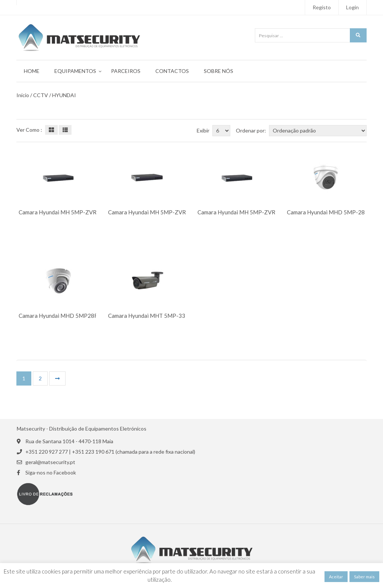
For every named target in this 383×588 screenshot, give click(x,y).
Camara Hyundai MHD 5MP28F (58, 316)
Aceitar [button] (336, 577)
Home (32, 71)
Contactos (172, 71)
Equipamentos (75, 71)
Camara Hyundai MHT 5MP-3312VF (153, 316)
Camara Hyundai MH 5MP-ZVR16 (61, 212)
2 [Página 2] (40, 378)
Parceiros (126, 71)
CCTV (41, 95)
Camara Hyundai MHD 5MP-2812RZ (333, 212)
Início (23, 95)
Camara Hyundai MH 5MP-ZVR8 (238, 212)
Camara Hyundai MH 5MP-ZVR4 (149, 212)
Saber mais (364, 577)
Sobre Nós (219, 71)
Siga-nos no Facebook (51, 473)
